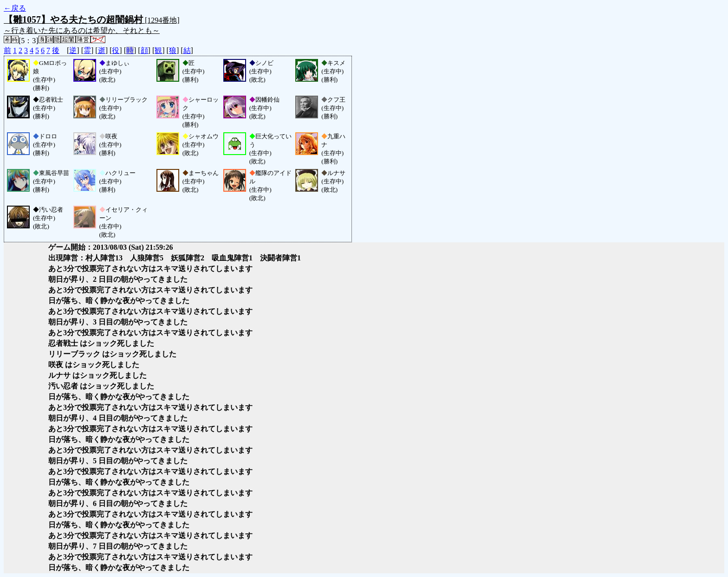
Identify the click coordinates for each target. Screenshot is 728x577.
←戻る (15, 8)
